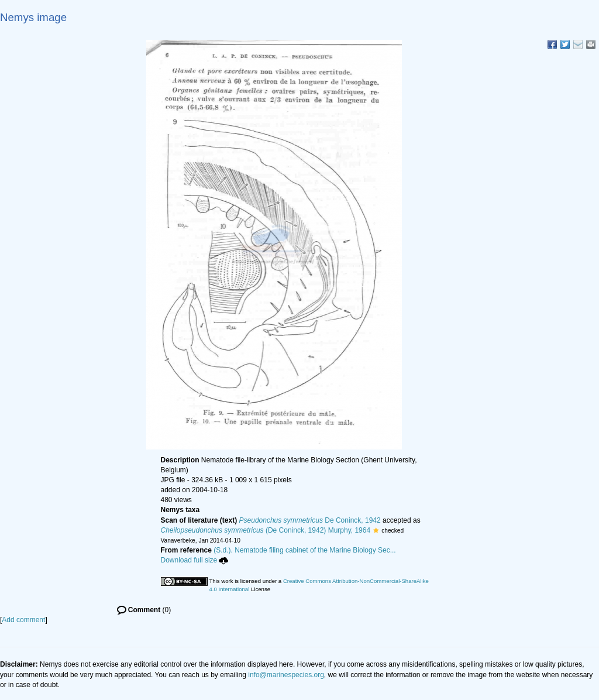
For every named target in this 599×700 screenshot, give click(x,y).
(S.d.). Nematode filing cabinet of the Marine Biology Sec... (305, 550)
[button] (376, 530)
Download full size (195, 560)
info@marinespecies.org (286, 675)
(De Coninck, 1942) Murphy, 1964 (266, 530)
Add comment (23, 620)
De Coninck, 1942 (310, 520)
